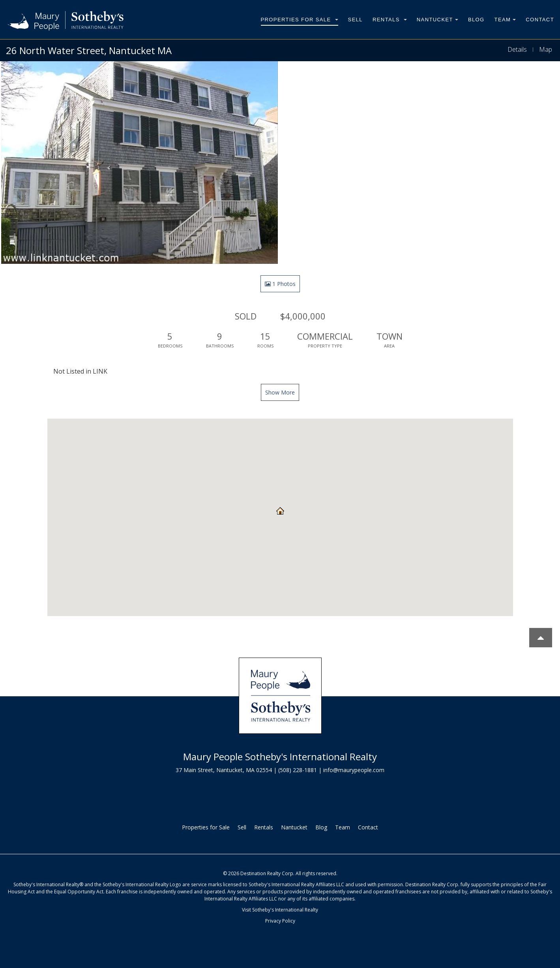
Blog (476, 20)
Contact (540, 20)
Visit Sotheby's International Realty (280, 910)
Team (505, 20)
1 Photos (280, 284)
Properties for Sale (300, 20)
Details (517, 49)
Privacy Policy (280, 921)
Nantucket (437, 20)
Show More (280, 392)
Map (546, 49)
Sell (355, 20)
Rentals (390, 20)
